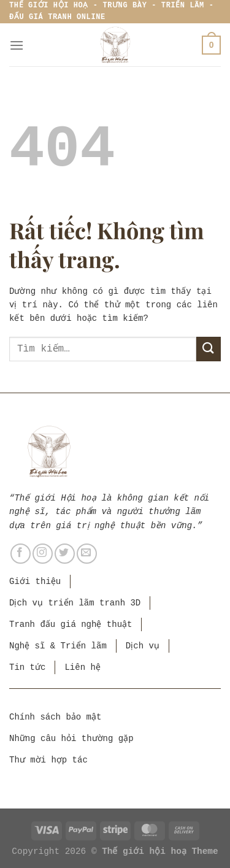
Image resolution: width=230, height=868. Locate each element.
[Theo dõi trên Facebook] (21, 554)
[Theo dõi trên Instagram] (43, 554)
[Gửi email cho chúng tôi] (87, 554)
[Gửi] (209, 349)
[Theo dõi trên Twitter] (65, 554)
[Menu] (17, 45)
